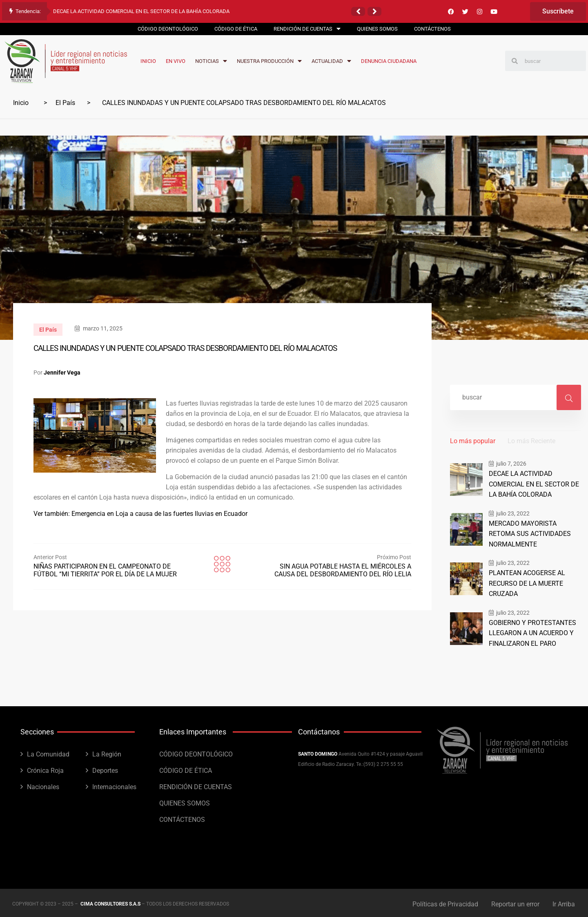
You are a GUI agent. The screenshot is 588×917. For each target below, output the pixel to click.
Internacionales (114, 784)
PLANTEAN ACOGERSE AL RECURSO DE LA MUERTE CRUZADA (525, 582)
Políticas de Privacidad (444, 902)
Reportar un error (515, 902)
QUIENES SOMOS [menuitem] (377, 29)
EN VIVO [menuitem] (176, 61)
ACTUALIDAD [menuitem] (331, 61)
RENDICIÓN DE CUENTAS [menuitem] (307, 29)
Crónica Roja (45, 768)
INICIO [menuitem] (148, 61)
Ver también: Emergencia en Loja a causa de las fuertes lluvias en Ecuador (140, 514)
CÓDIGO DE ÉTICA (186, 768)
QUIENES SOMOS (185, 801)
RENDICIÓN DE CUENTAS (196, 784)
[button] (358, 11)
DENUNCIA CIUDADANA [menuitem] (389, 61)
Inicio (21, 103)
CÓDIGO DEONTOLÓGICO (196, 752)
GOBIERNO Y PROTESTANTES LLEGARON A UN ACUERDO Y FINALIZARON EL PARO (530, 631)
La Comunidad (48, 752)
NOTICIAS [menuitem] (211, 61)
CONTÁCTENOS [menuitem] (432, 29)
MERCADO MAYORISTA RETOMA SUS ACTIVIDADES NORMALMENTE (534, 533)
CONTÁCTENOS (182, 817)
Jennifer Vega (62, 373)
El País (65, 103)
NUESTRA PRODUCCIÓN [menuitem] (269, 61)
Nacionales (43, 784)
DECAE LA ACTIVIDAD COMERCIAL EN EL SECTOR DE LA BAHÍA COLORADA (141, 11)
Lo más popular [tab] (473, 441)
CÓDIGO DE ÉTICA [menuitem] (236, 29)
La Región (107, 752)
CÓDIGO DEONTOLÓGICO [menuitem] (168, 29)
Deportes (105, 768)
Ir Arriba (565, 902)
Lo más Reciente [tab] (531, 441)
